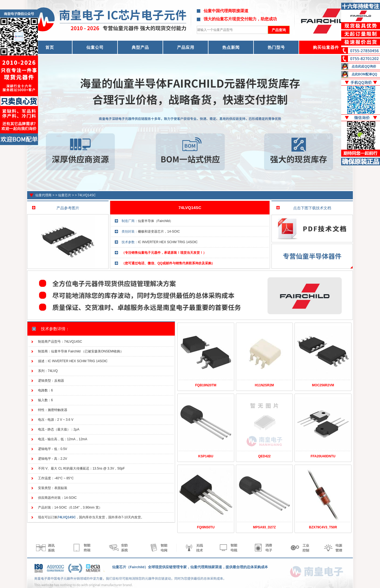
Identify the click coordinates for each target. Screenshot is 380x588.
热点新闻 (231, 47)
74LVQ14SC (87, 195)
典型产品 (140, 47)
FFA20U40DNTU (323, 456)
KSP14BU (206, 456)
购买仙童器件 (326, 47)
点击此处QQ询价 (364, 66)
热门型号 (276, 47)
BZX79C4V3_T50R (323, 527)
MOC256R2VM (323, 385)
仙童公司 (95, 47)
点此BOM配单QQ (364, 74)
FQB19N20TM (206, 385)
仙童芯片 (65, 195)
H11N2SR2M (265, 385)
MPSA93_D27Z (264, 527)
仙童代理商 (43, 195)
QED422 (264, 456)
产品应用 (186, 47)
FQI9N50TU (206, 527)
